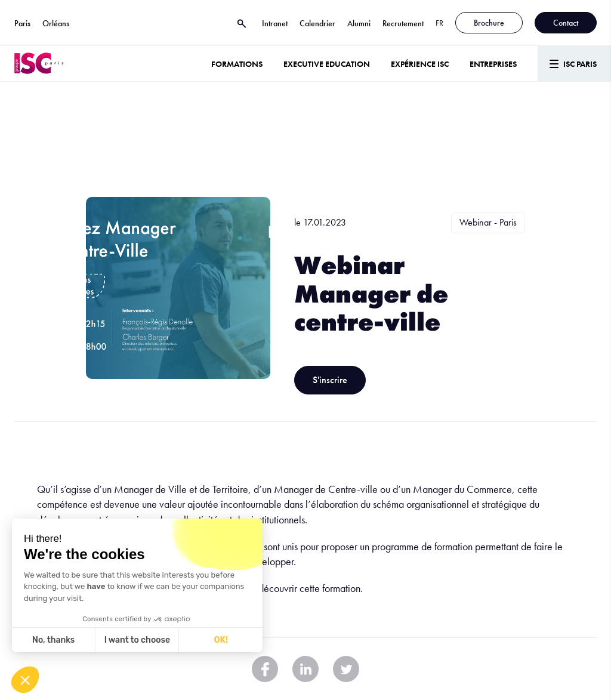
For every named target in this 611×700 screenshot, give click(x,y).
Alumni (359, 23)
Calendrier (317, 23)
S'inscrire (330, 380)
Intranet (275, 23)
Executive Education (327, 64)
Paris (22, 23)
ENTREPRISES (493, 64)
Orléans (56, 23)
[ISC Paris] (39, 64)
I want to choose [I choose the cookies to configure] (137, 640)
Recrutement (403, 23)
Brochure (489, 23)
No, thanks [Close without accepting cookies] (53, 640)
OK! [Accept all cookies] (221, 640)
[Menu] (574, 64)
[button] (25, 680)
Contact (566, 23)
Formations (237, 64)
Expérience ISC (420, 64)
